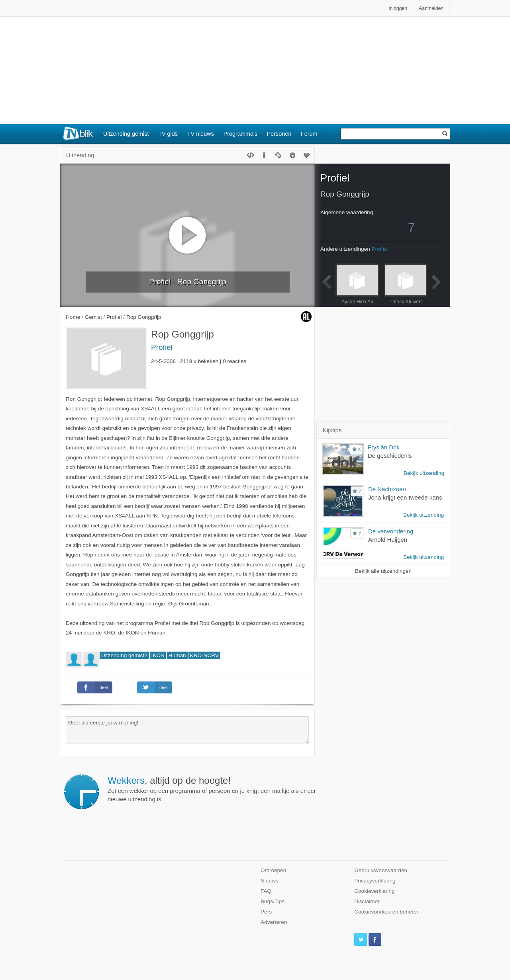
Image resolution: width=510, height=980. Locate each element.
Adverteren (274, 922)
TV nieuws (201, 134)
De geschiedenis (390, 456)
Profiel (162, 347)
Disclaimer (367, 901)
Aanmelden (431, 8)
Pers (266, 912)
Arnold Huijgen (388, 540)
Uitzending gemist (126, 134)
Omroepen (273, 870)
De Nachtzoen (387, 489)
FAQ (266, 891)
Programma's (240, 134)
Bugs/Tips (273, 901)
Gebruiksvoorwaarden (381, 870)
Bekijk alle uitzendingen (383, 571)
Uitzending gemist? (124, 655)
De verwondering (391, 531)
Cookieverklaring (374, 891)
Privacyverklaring (375, 881)
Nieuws (270, 881)
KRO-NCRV (204, 655)
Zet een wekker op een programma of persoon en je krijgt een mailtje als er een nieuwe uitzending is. (212, 789)
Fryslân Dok (384, 447)
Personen (279, 134)
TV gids (168, 134)
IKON (158, 655)
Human (177, 655)
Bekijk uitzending (424, 473)
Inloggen (398, 8)
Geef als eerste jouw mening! (187, 730)
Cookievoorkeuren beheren (387, 912)
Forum (309, 134)
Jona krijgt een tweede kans (405, 497)
